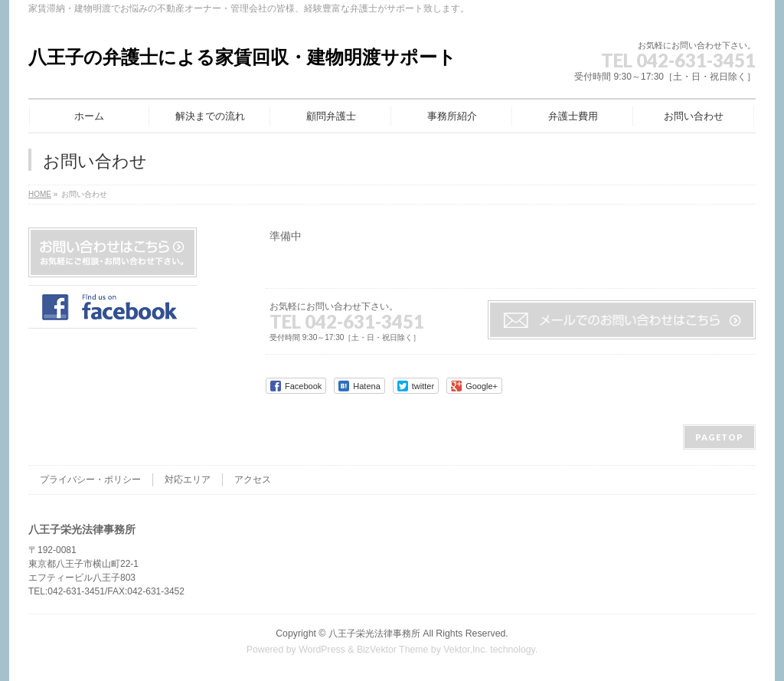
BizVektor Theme (393, 650)
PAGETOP (719, 437)
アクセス (253, 480)
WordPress (322, 650)
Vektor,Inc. (465, 650)
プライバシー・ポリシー (90, 480)
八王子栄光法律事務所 (374, 634)
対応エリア (188, 480)
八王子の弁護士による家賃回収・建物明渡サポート (242, 57)
